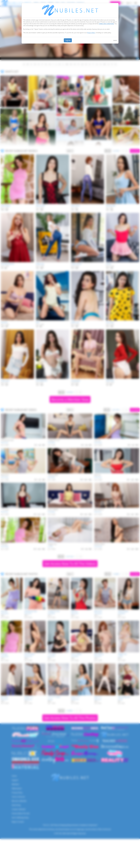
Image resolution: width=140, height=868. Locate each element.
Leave (115, 40)
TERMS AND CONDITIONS (106, 24)
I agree (68, 40)
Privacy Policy (91, 33)
